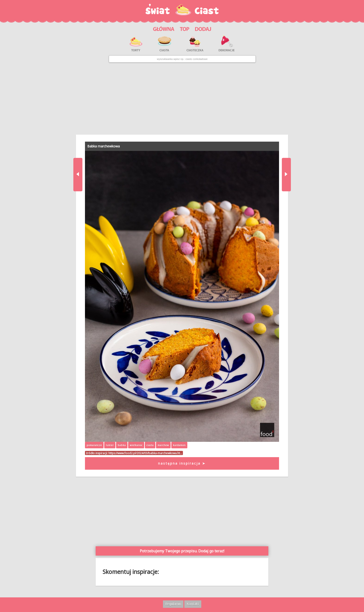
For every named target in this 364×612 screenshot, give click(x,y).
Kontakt (193, 604)
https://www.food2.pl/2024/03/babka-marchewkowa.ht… (145, 453)
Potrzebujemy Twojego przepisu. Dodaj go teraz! (182, 551)
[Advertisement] (182, 98)
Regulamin (173, 604)
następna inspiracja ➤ (182, 463)
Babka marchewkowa (104, 146)
